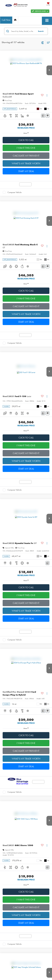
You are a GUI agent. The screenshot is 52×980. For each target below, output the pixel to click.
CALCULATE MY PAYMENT (26, 156)
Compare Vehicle (14, 192)
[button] (6, 20)
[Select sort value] (48, 42)
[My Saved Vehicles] (48, 4)
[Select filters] (43, 42)
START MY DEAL (26, 171)
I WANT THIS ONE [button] (26, 148)
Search (41, 31)
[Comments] (43, 116)
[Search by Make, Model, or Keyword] (23, 31)
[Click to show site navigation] (47, 21)
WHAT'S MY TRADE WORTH (26, 163)
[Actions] (47, 95)
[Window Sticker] (47, 116)
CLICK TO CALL (26, 140)
